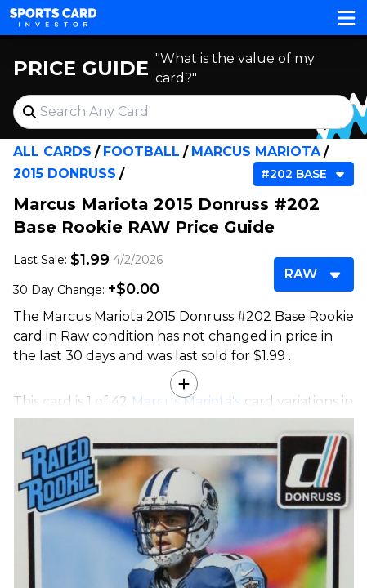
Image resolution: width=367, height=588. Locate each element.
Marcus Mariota (256, 151)
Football (141, 151)
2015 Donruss (65, 174)
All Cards (52, 151)
